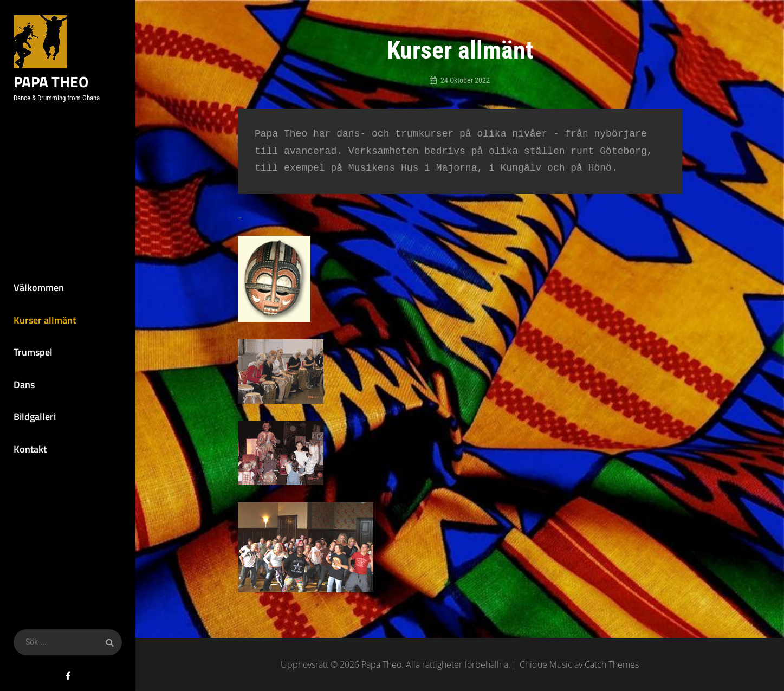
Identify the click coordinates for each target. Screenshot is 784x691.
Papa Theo (51, 82)
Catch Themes (612, 664)
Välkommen (39, 288)
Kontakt (30, 449)
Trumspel (33, 352)
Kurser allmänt (45, 320)
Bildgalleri (35, 416)
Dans (24, 385)
